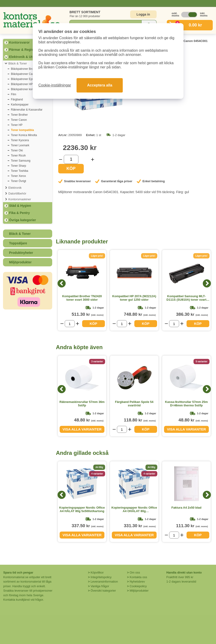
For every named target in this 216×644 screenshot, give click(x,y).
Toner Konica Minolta (24, 135)
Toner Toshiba (20, 171)
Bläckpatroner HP (22, 84)
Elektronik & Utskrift (25, 57)
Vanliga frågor (100, 586)
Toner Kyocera (20, 140)
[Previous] (62, 283)
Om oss (135, 572)
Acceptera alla (100, 85)
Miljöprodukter (20, 262)
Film (14, 94)
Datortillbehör (17, 193)
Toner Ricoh (18, 156)
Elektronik (15, 188)
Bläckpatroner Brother (24, 69)
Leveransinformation (104, 582)
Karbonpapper (20, 105)
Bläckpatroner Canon (24, 74)
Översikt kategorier (103, 591)
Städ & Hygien (20, 206)
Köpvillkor (97, 572)
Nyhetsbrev (137, 582)
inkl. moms (203, 14)
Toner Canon (19, 120)
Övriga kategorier (23, 220)
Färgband (17, 99)
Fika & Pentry (19, 213)
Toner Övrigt (18, 181)
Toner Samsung (21, 161)
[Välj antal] (71, 159)
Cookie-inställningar (55, 85)
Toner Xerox (18, 176)
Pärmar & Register (23, 50)
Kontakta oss (138, 577)
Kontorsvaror (19, 42)
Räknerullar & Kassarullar (27, 110)
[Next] (207, 283)
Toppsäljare (18, 243)
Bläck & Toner (18, 63)
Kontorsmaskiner (20, 199)
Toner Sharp (18, 166)
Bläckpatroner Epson (24, 79)
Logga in (143, 14)
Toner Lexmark (20, 145)
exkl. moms (174, 14)
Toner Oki (17, 150)
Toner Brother (19, 115)
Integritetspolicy (101, 577)
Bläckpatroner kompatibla (27, 89)
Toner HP (17, 125)
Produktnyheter (21, 253)
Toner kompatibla (22, 130)
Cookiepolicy (138, 586)
